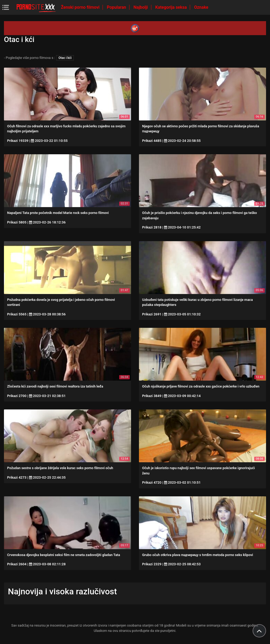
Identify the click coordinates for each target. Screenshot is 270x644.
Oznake (201, 7)
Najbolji (141, 7)
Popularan (117, 7)
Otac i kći (65, 58)
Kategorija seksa (172, 7)
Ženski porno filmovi (81, 7)
